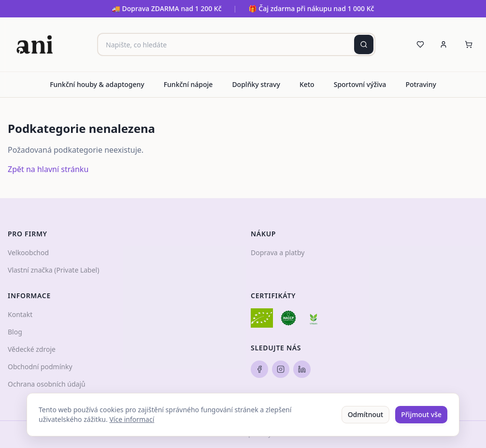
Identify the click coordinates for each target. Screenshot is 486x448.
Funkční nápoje (188, 84)
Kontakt (20, 314)
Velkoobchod (28, 253)
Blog (15, 332)
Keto (307, 84)
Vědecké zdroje (32, 349)
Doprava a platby (278, 253)
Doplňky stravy (256, 84)
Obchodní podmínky (40, 367)
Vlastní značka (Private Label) (53, 270)
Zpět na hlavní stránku (48, 169)
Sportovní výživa (360, 84)
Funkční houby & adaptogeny (97, 84)
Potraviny (421, 84)
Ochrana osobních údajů (47, 384)
